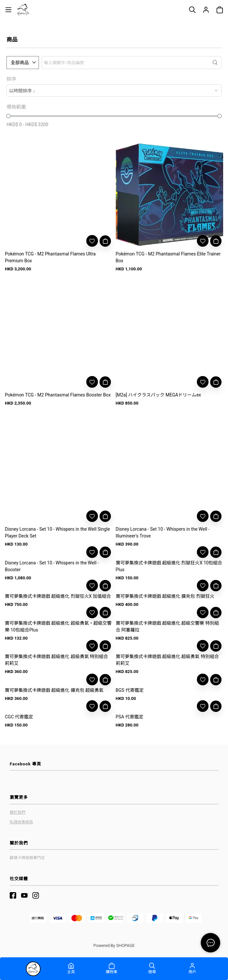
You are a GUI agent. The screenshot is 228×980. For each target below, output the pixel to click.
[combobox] (114, 90)
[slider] (8, 116)
